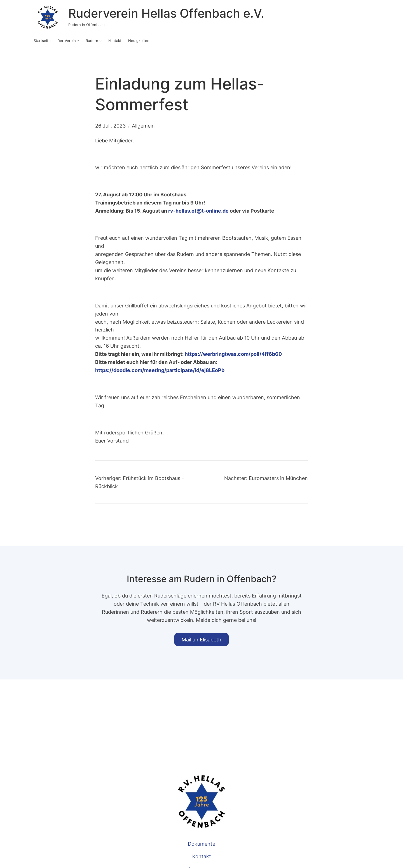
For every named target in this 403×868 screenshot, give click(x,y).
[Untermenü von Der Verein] (78, 41)
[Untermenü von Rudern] (100, 41)
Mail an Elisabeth (201, 639)
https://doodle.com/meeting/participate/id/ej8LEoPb (160, 370)
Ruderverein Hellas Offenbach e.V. (166, 13)
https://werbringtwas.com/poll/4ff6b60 (233, 354)
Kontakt (202, 856)
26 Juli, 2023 (110, 126)
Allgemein (143, 126)
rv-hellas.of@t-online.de (198, 211)
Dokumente (201, 844)
